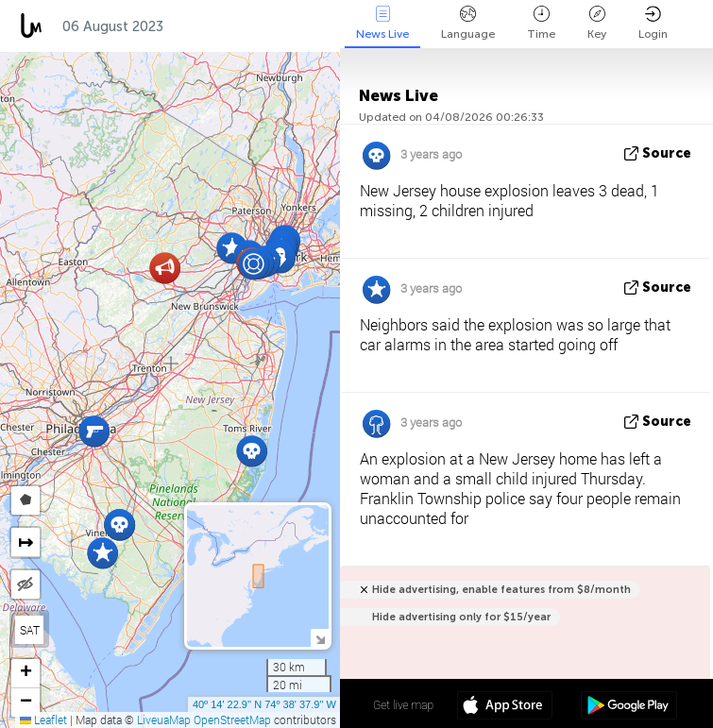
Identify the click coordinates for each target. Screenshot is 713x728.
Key (597, 23)
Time (541, 23)
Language (468, 23)
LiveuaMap (164, 720)
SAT (30, 630)
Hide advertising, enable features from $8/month (501, 590)
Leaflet (43, 720)
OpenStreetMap (232, 720)
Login (653, 23)
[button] (94, 431)
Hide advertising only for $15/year (461, 617)
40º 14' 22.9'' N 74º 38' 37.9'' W (264, 704)
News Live (382, 23)
